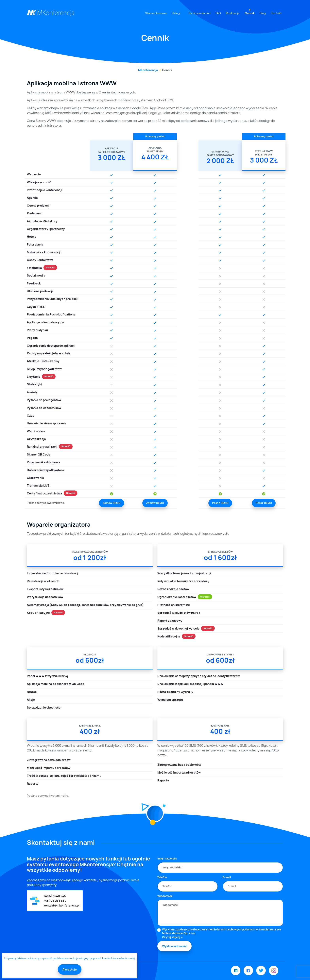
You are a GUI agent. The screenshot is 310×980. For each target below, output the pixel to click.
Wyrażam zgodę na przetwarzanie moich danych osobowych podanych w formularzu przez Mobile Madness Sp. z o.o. (223, 933)
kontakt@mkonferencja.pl (61, 905)
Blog (263, 13)
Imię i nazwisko (167, 859)
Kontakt (276, 13)
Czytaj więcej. (172, 937)
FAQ (218, 13)
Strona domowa (156, 13)
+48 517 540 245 (55, 896)
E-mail (227, 877)
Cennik (250, 13)
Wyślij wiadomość (174, 946)
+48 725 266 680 (55, 901)
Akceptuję (70, 969)
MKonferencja (148, 70)
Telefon (162, 877)
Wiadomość (165, 896)
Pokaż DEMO (220, 503)
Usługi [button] (176, 13)
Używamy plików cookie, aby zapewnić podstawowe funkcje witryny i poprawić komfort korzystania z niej (69, 958)
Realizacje (233, 13)
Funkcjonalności (199, 13)
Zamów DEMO (112, 503)
